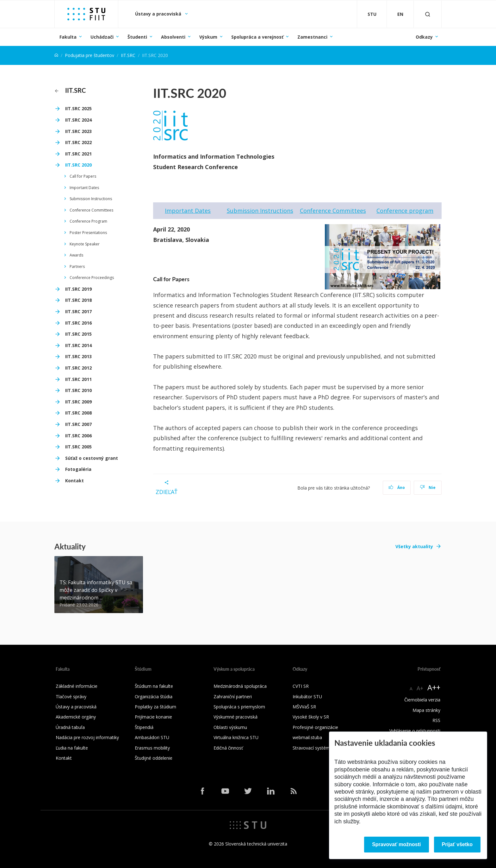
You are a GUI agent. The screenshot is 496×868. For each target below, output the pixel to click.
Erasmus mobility (152, 748)
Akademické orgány (76, 717)
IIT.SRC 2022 (78, 142)
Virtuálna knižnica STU (236, 737)
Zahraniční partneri (233, 697)
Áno (397, 488)
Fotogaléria (78, 469)
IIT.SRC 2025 (78, 108)
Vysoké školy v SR (311, 717)
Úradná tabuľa (70, 727)
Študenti (137, 37)
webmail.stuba (307, 737)
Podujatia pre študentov (90, 55)
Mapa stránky (426, 710)
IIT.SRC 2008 (78, 413)
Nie (428, 488)
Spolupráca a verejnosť (257, 37)
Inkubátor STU (307, 697)
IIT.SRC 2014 (78, 345)
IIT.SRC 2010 (78, 390)
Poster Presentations (88, 233)
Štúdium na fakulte (154, 686)
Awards (76, 255)
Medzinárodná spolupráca (240, 686)
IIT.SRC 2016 (78, 323)
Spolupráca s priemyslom (239, 707)
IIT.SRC (128, 55)
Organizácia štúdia (154, 697)
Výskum (208, 37)
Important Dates (84, 188)
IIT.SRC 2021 (78, 154)
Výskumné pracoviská (236, 717)
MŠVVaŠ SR (304, 707)
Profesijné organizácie (315, 727)
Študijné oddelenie (154, 758)
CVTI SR (301, 686)
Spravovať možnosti (396, 844)
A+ (420, 688)
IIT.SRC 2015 (78, 334)
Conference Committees (91, 210)
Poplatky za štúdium (155, 707)
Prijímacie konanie (153, 717)
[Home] (56, 55)
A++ (434, 687)
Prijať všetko (457, 844)
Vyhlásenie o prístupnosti (415, 731)
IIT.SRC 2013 (78, 356)
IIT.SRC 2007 (78, 424)
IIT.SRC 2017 (78, 311)
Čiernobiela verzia (422, 700)
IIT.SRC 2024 (78, 120)
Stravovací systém (311, 748)
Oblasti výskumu (230, 727)
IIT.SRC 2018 (78, 300)
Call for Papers (83, 176)
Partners (77, 266)
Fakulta (68, 37)
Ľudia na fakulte (72, 748)
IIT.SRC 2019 (78, 289)
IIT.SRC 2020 (78, 165)
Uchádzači (102, 37)
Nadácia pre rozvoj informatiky (87, 737)
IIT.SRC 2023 (78, 131)
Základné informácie (77, 686)
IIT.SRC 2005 (78, 447)
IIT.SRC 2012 (78, 368)
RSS (436, 720)
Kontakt (74, 481)
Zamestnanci (312, 37)
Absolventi (173, 37)
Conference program (405, 211)
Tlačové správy (71, 697)
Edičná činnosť (228, 748)
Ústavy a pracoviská (159, 14)
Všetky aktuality (414, 546)
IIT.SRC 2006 (78, 436)
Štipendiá (144, 727)
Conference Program (88, 221)
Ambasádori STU (152, 737)
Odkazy (424, 37)
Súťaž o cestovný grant (92, 458)
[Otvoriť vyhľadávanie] (428, 14)
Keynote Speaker (85, 244)
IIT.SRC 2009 (78, 402)
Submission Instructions (91, 199)
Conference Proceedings (92, 278)
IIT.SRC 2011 (78, 379)
